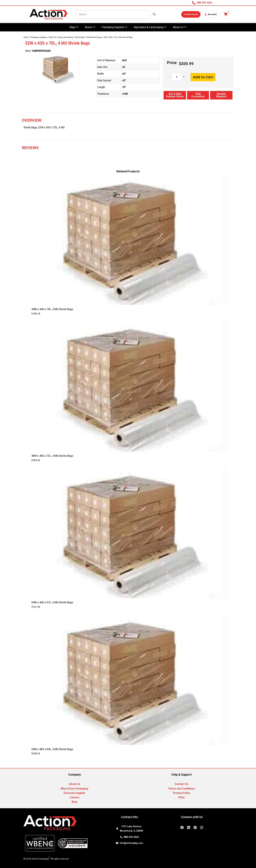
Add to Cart (203, 77)
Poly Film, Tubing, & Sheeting (61, 37)
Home (26, 37)
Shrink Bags (80, 37)
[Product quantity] (177, 77)
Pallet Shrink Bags (94, 37)
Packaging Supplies (39, 37)
